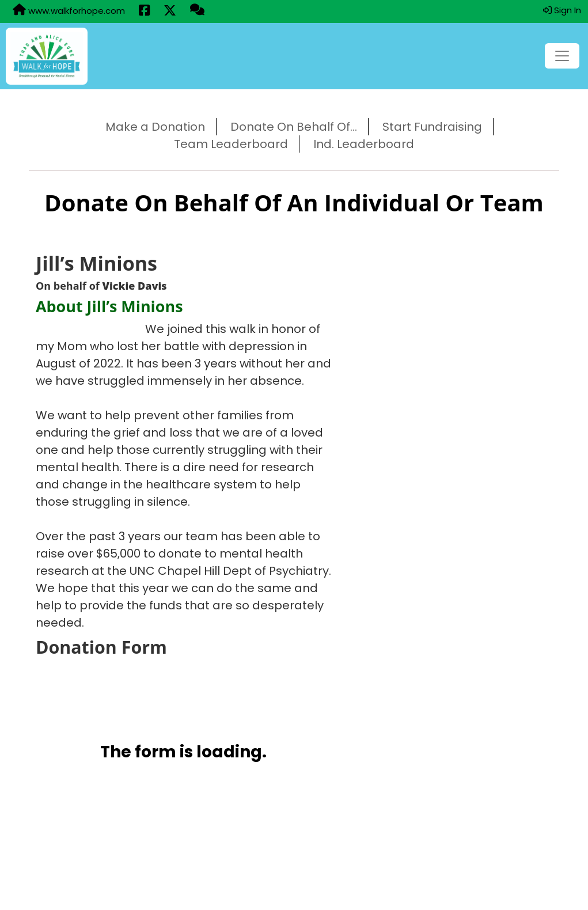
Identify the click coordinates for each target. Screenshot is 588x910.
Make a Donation (155, 127)
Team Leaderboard (231, 144)
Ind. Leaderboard (364, 144)
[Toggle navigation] (562, 56)
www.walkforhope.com (69, 10)
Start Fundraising (432, 127)
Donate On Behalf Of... (294, 127)
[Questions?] (197, 11)
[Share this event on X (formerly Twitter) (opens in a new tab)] (170, 12)
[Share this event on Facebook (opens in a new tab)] (144, 12)
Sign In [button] (562, 10)
